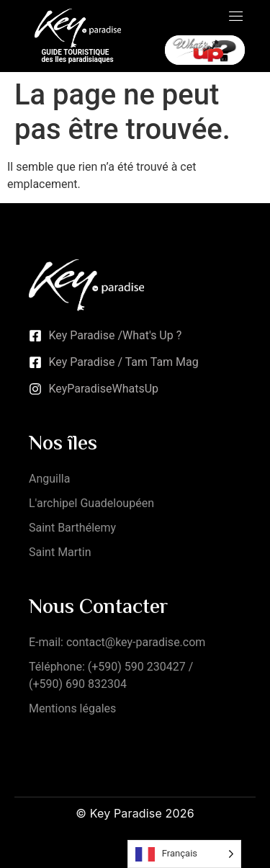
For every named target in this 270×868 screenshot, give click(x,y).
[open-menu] (236, 18)
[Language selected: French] (184, 854)
